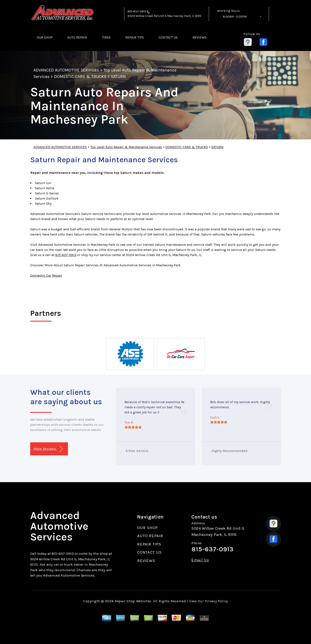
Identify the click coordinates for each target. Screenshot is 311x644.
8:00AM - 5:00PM (235, 17)
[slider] (133, 427)
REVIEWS (199, 37)
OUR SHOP (45, 37)
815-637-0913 (137, 11)
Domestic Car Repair (46, 275)
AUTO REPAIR (77, 37)
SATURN (118, 77)
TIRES (106, 37)
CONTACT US (168, 37)
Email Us (200, 560)
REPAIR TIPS (135, 37)
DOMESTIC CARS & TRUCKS (80, 77)
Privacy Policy (216, 601)
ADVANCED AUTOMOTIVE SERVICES (66, 70)
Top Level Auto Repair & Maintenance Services (126, 147)
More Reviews (48, 449)
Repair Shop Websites (133, 601)
